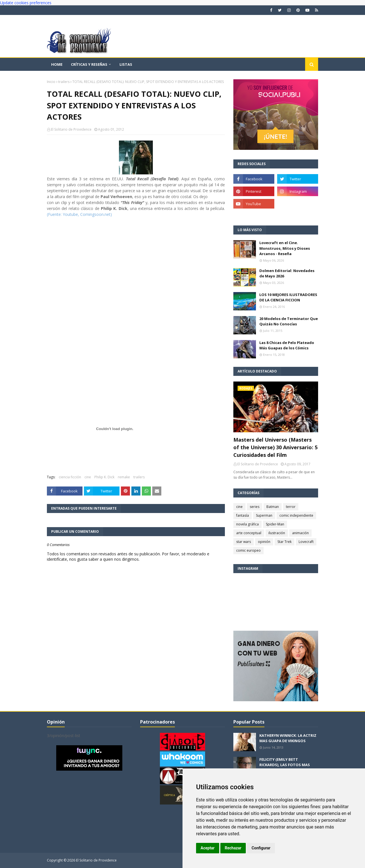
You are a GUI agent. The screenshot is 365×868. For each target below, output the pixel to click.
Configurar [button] (261, 848)
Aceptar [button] (208, 848)
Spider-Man (275, 524)
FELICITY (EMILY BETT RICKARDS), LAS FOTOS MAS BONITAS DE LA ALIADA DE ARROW (285, 768)
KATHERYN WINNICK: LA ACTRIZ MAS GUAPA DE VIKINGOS (288, 738)
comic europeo (248, 550)
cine (88, 477)
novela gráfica (247, 524)
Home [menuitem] (57, 64)
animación (300, 533)
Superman (264, 515)
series (255, 507)
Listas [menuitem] (126, 64)
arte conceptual (249, 533)
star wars (244, 542)
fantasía (243, 515)
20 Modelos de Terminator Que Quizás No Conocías (289, 321)
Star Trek (284, 542)
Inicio (51, 82)
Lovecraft (306, 542)
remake (124, 477)
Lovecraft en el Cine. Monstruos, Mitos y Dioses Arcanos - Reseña (285, 248)
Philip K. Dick (104, 477)
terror (291, 507)
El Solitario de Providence (71, 129)
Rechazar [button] (233, 848)
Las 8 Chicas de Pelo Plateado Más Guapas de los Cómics (287, 345)
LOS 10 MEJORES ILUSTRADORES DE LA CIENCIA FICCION (288, 297)
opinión (264, 542)
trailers (64, 82)
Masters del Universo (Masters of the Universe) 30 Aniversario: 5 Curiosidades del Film (275, 447)
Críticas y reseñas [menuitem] (89, 64)
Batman (273, 507)
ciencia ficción (70, 477)
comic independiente (296, 515)
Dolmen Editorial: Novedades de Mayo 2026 (287, 273)
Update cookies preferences (26, 3)
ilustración (277, 533)
